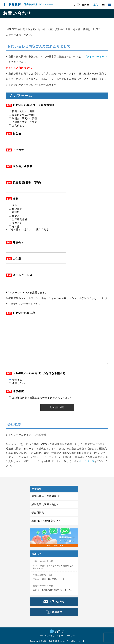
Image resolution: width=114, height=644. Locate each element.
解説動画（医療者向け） (45, 504)
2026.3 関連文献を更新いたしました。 (52, 579)
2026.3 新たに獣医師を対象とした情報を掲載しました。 (53, 567)
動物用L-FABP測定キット (46, 521)
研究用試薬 (38, 513)
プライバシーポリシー (49, 636)
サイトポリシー (68, 636)
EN (103, 5)
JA (96, 5)
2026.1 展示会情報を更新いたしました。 (53, 590)
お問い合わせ (82, 5)
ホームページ (87, 461)
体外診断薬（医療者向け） (47, 496)
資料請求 (57, 612)
